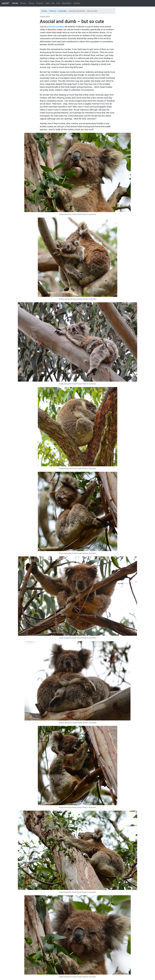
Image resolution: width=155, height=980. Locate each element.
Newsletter (67, 3)
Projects (40, 3)
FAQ (58, 3)
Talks (48, 3)
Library (31, 3)
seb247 (6, 3)
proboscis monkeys (55, 27)
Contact (77, 3)
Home (44, 11)
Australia (62, 11)
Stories (15, 3)
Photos (23, 3)
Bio (53, 3)
